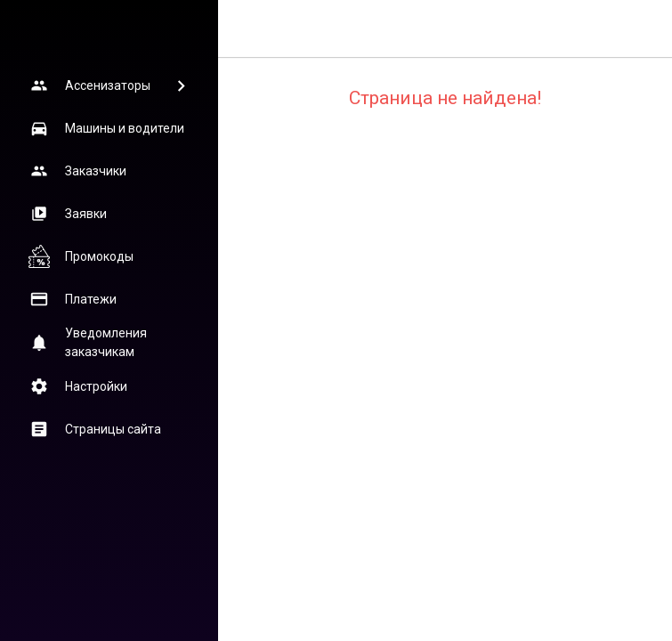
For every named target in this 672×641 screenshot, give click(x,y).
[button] (109, 85)
